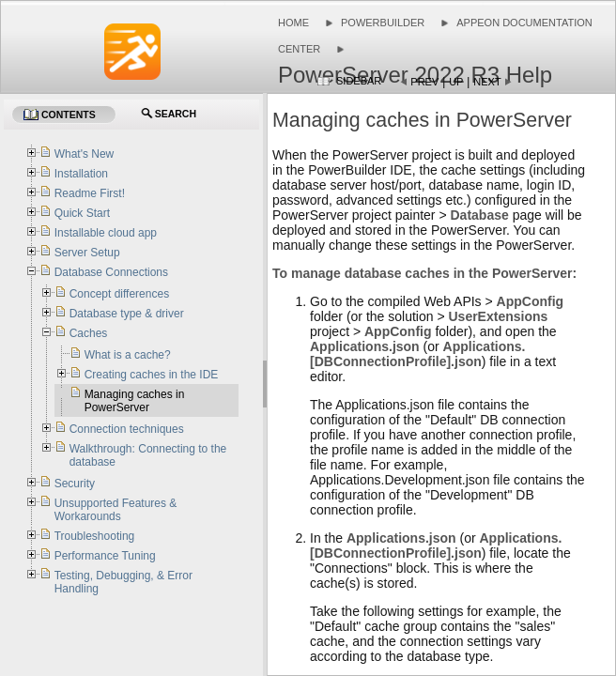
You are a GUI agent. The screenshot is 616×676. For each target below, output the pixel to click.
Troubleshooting (95, 536)
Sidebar (359, 81)
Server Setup (87, 253)
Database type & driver (127, 314)
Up (456, 82)
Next (487, 82)
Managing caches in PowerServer (135, 401)
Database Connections (111, 272)
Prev (424, 82)
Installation (81, 174)
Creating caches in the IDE (152, 375)
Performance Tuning (105, 556)
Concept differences (120, 294)
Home (293, 23)
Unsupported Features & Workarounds (116, 510)
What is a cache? (128, 355)
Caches (89, 333)
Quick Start (82, 213)
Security (75, 484)
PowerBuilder (383, 23)
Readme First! (90, 193)
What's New (85, 154)
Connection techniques (127, 429)
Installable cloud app (106, 233)
